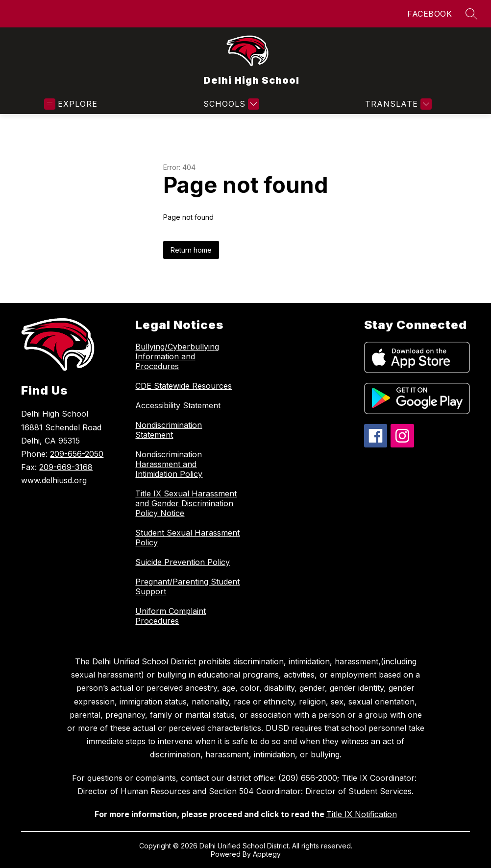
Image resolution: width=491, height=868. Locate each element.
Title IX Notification (362, 814)
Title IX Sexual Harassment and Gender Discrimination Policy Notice (186, 503)
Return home (191, 250)
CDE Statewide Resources (184, 386)
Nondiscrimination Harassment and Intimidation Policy (169, 464)
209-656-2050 (77, 454)
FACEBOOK (430, 14)
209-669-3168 (66, 467)
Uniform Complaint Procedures (171, 616)
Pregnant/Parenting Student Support (187, 586)
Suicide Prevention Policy (183, 562)
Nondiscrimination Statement (169, 430)
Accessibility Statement (178, 405)
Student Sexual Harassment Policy (187, 538)
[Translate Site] (397, 104)
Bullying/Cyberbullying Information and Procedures (177, 356)
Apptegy (267, 854)
